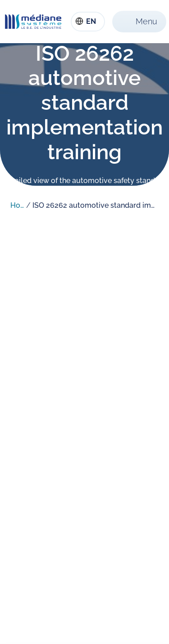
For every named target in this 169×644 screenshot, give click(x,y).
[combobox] (88, 22)
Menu (146, 21)
